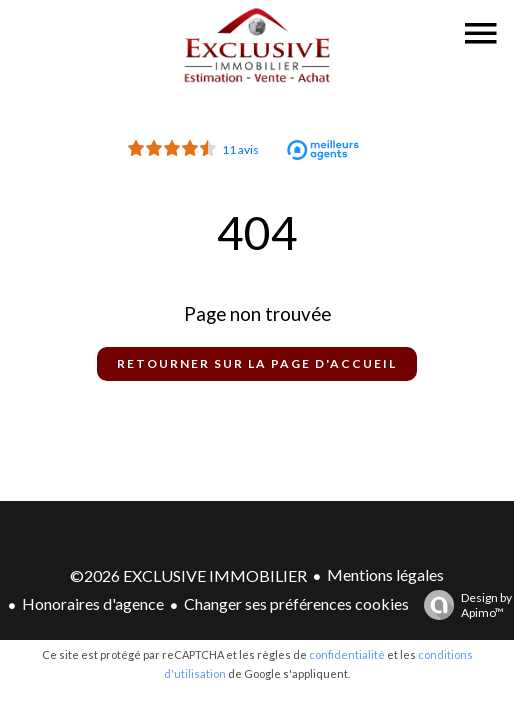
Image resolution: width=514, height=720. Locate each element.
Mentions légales (385, 574)
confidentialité (347, 654)
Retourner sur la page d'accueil (257, 363)
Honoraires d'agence (93, 603)
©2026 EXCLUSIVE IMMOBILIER (188, 575)
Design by (463, 605)
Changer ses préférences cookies (296, 603)
